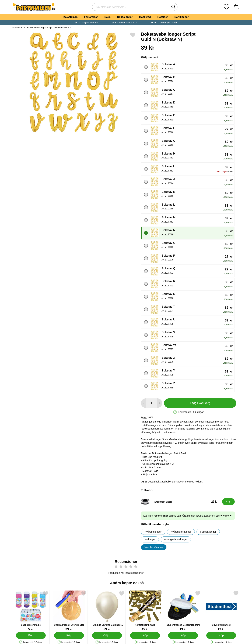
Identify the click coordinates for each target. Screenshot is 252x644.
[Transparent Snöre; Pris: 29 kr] (181, 502)
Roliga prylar (125, 17)
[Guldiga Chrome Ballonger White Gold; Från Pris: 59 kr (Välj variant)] (107, 611)
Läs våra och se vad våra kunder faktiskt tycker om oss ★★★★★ (188, 516)
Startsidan (17, 28)
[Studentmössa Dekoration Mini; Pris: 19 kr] (183, 611)
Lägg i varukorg (200, 403)
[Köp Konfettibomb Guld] (145, 635)
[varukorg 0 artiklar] (236, 7)
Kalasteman (70, 17)
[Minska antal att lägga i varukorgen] (143, 403)
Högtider (163, 17)
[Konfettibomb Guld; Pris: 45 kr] (145, 611)
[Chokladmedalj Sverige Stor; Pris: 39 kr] (69, 611)
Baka (107, 17)
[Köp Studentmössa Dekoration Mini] (183, 635)
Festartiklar (91, 17)
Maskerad (145, 17)
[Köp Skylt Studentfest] (221, 635)
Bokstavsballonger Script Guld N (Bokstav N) (49, 28)
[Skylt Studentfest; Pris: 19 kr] (221, 611)
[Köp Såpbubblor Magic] (31, 635)
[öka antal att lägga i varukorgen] (160, 403)
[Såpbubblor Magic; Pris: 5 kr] (31, 611)
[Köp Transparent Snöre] (228, 502)
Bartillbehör (182, 17)
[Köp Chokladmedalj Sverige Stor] (69, 635)
